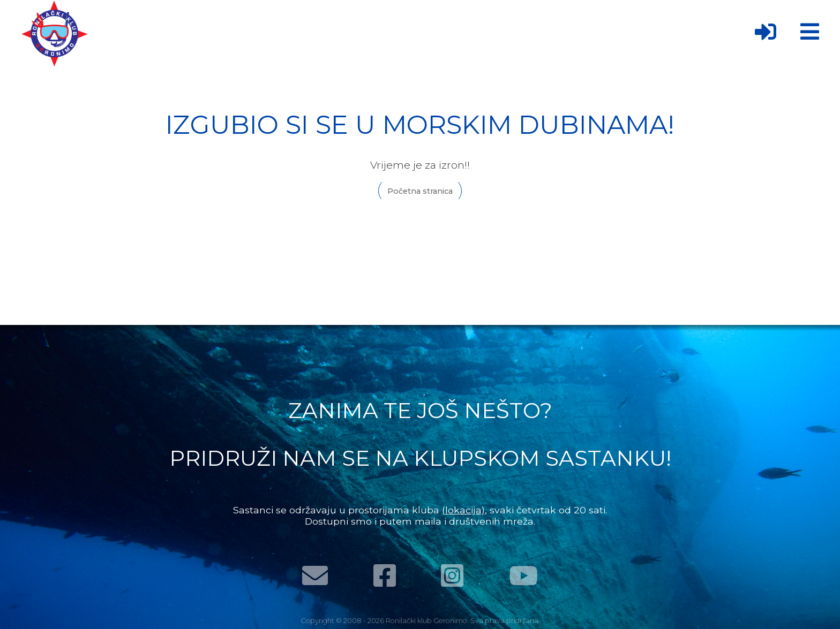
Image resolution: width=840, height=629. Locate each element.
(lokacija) (463, 510)
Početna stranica (420, 191)
